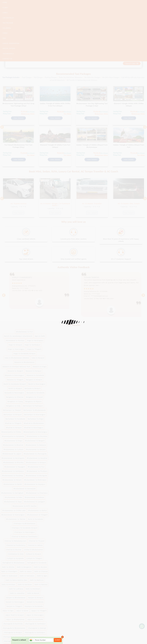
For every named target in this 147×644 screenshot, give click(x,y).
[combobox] (31, 640)
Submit (58, 640)
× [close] (62, 637)
